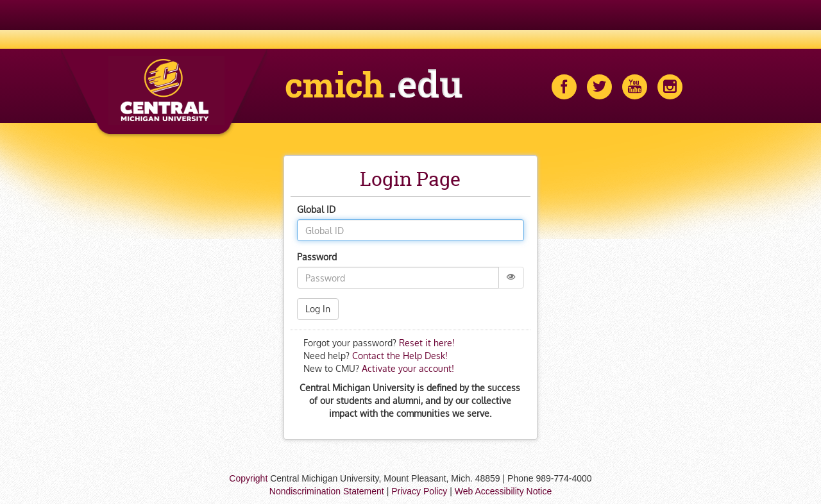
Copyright (248, 478)
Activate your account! (408, 368)
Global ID (316, 209)
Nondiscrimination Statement (327, 491)
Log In (318, 309)
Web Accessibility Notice (503, 491)
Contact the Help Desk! (399, 356)
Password (317, 257)
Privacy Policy (419, 491)
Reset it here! (427, 343)
